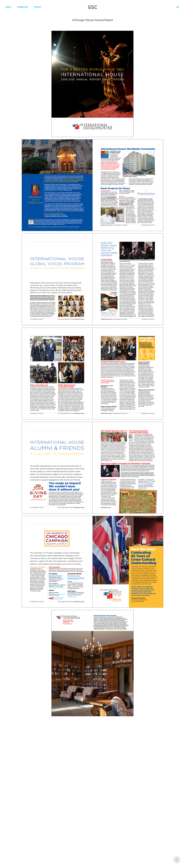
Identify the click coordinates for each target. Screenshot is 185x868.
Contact (38, 7)
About (8, 7)
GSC (93, 7)
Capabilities (22, 7)
